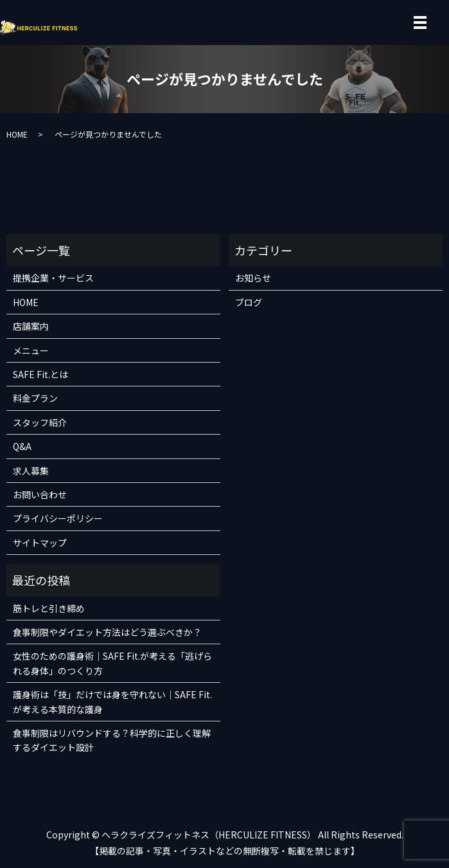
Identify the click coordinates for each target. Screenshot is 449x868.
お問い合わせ (40, 494)
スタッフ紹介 (40, 422)
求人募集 (31, 471)
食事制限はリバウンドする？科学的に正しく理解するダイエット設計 (112, 740)
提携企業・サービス (53, 278)
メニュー (31, 350)
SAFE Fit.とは (40, 374)
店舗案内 (31, 326)
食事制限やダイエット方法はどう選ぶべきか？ (107, 632)
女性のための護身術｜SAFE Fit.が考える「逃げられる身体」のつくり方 (112, 663)
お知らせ (253, 278)
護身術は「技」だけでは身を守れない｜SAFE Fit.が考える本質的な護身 (112, 701)
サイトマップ (40, 543)
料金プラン (35, 398)
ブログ (249, 302)
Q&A (22, 446)
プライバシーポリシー (58, 518)
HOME (17, 134)
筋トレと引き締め (49, 608)
